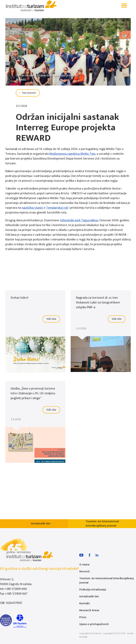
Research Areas (89, 610)
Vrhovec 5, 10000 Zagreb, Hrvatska (16, 582)
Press (83, 617)
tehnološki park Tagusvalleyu (79, 220)
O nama (84, 565)
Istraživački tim (89, 597)
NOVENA (83, 637)
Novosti (84, 572)
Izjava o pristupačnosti (94, 624)
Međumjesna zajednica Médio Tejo (72, 154)
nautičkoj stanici (32, 208)
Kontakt (85, 603)
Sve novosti (27, 93)
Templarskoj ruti (57, 208)
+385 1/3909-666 (16, 589)
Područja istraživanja (93, 590)
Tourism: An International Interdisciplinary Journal (107, 581)
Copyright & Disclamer (90, 633)
